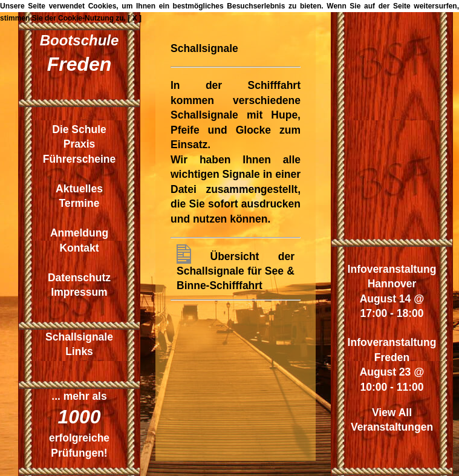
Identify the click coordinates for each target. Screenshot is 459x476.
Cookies (103, 6)
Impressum (79, 292)
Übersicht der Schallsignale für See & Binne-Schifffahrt (236, 271)
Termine (80, 203)
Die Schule (79, 129)
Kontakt (79, 248)
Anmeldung (79, 233)
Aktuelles (79, 189)
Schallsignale (79, 337)
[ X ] (135, 18)
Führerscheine (80, 159)
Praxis (80, 144)
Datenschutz (79, 278)
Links (79, 351)
